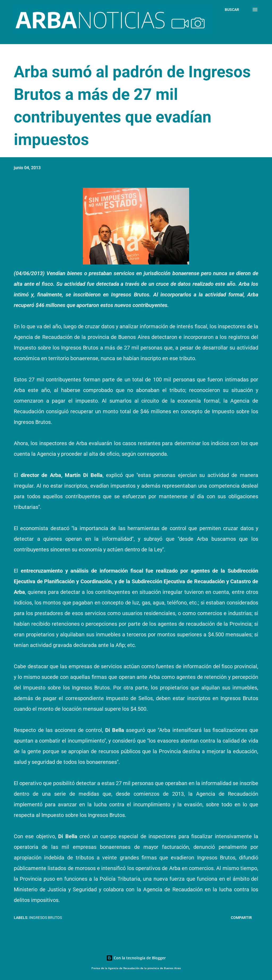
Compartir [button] (241, 918)
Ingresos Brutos (46, 918)
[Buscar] (232, 10)
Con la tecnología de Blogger (136, 958)
